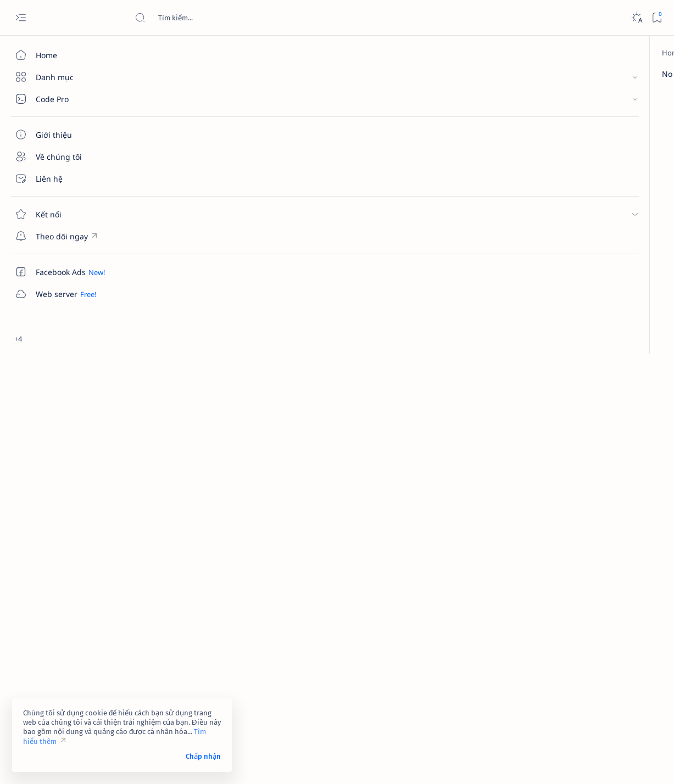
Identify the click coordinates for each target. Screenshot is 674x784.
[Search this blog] (217, 18)
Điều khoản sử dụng (541, 684)
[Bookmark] (657, 18)
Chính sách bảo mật (541, 703)
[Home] (63, 55)
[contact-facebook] (587, 194)
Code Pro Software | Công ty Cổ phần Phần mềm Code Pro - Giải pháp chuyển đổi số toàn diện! (320, 763)
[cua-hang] (575, 368)
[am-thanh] (545, 600)
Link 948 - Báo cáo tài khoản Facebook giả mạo (583, 293)
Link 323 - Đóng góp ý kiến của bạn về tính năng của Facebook (589, 215)
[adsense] (625, 545)
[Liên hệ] (63, 178)
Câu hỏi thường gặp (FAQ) (551, 713)
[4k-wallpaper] (545, 545)
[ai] (625, 572)
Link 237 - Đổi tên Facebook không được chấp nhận (581, 449)
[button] (644, 103)
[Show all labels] (531, 625)
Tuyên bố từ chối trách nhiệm (556, 693)
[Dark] (636, 18)
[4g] (625, 517)
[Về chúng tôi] (63, 156)
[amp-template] (625, 600)
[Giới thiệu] (63, 135)
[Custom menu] (63, 236)
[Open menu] (21, 18)
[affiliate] (545, 572)
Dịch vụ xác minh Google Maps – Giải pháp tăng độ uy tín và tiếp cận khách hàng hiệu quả (591, 395)
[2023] (545, 517)
